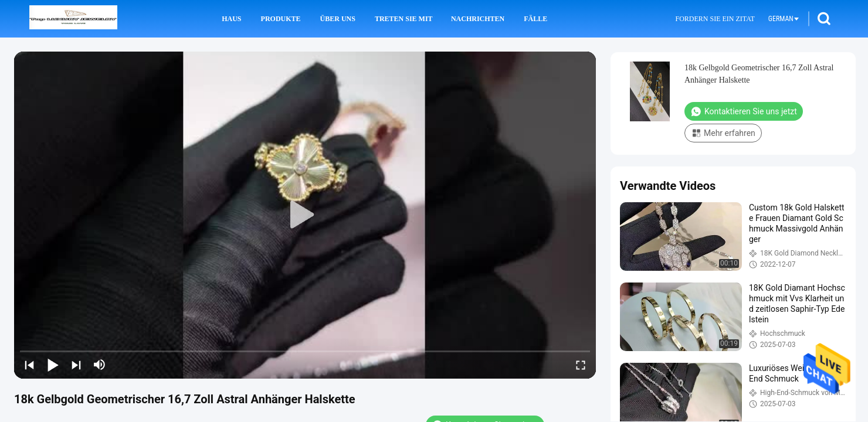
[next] (76, 365)
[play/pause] (53, 365)
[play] (305, 215)
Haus (231, 19)
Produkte (281, 19)
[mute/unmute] (100, 365)
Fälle (535, 19)
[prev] (29, 365)
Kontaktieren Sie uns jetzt (744, 111)
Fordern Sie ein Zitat (715, 19)
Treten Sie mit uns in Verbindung (405, 19)
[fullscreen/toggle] (581, 365)
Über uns (338, 19)
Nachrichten (478, 19)
